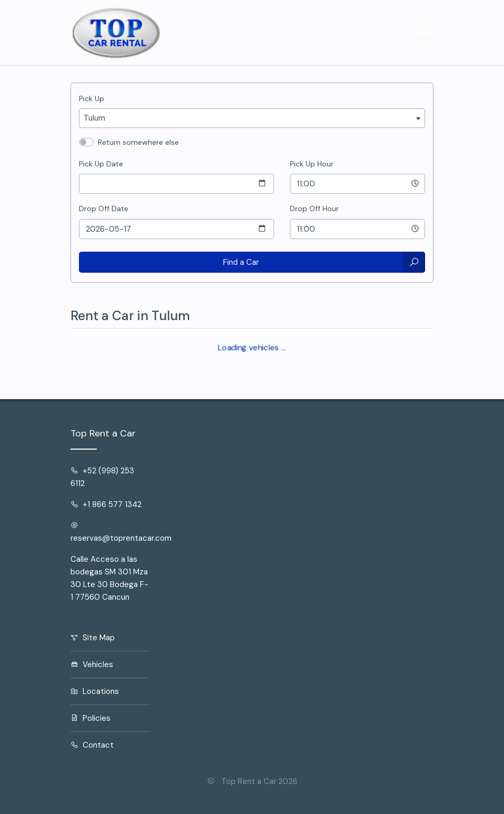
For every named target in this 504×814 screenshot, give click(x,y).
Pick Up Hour (312, 164)
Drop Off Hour (314, 209)
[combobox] (252, 118)
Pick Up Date (101, 164)
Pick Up (92, 98)
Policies (90, 718)
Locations (95, 691)
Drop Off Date (104, 209)
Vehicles (92, 664)
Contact (92, 745)
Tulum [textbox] (94, 118)
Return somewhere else (138, 142)
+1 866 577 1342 (106, 504)
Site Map (93, 638)
